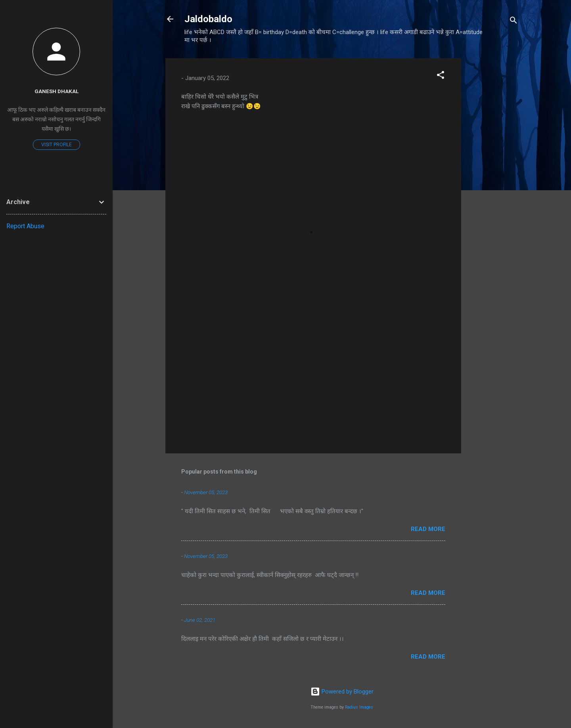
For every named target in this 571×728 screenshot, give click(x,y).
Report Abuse (25, 226)
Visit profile (57, 145)
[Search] (514, 22)
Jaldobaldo (208, 19)
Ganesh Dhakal (57, 91)
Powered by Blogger (342, 692)
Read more (428, 529)
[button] (441, 76)
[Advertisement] (493, 177)
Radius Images (359, 707)
